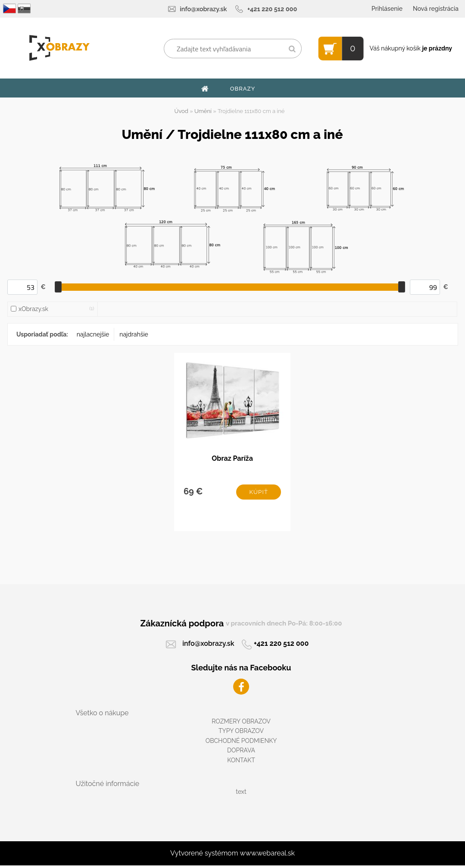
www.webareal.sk (267, 856)
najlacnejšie (93, 334)
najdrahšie (134, 334)
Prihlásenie (387, 9)
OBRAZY (243, 89)
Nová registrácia (436, 9)
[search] (292, 49)
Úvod (181, 111)
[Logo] (59, 48)
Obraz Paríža (232, 460)
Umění (203, 111)
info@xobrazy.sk (203, 9)
